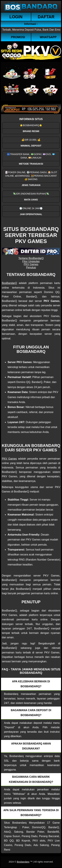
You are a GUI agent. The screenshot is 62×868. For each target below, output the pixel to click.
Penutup (31, 267)
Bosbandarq (23, 862)
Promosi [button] (18, 37)
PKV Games (31, 264)
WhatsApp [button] (48, 37)
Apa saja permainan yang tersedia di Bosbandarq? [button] (31, 813)
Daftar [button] (46, 17)
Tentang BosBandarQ (31, 258)
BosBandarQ (9, 283)
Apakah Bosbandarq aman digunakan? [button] (31, 746)
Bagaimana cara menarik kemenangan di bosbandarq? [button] (31, 779)
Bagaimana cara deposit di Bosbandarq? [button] (31, 713)
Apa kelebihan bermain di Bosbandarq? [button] (31, 684)
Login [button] (16, 17)
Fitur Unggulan (31, 261)
